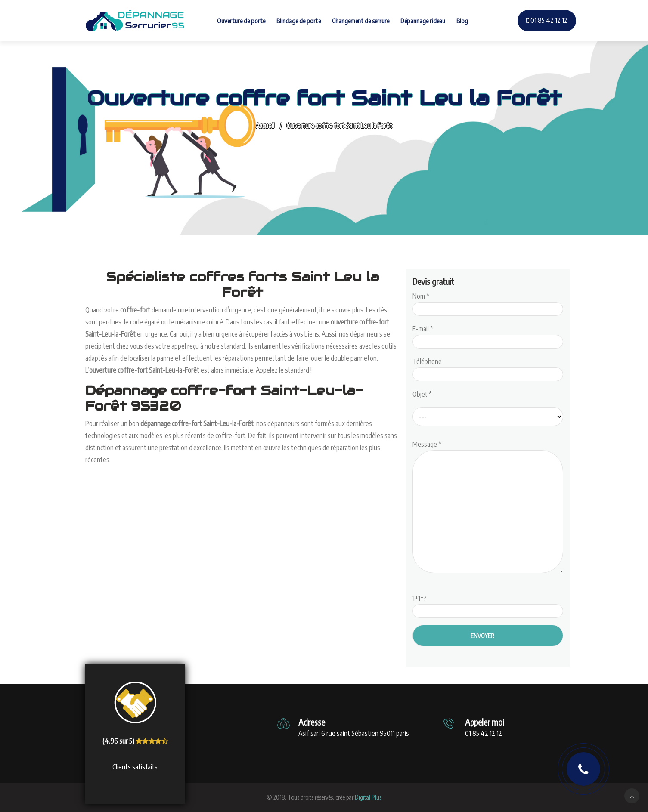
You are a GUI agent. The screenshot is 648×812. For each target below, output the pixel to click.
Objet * (422, 394)
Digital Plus (368, 797)
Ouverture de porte (241, 21)
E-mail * (488, 335)
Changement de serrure (361, 21)
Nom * (488, 303)
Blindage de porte (299, 21)
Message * (488, 507)
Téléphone (488, 368)
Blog (462, 21)
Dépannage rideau (423, 21)
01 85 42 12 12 (547, 20)
